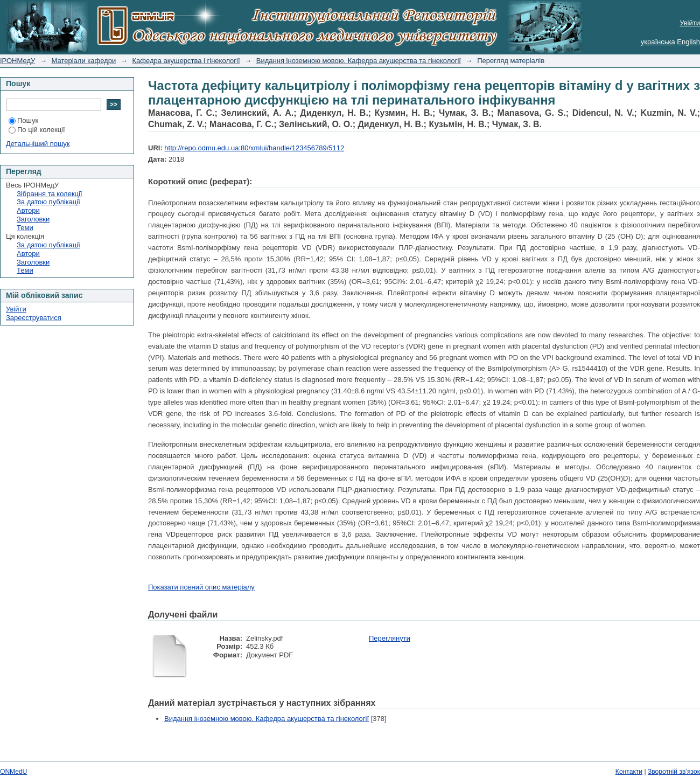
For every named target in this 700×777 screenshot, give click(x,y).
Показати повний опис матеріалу (201, 587)
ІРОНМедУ (17, 61)
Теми (25, 228)
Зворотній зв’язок (674, 772)
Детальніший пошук (38, 144)
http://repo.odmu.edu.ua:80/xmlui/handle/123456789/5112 (254, 148)
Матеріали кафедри (84, 61)
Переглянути (390, 638)
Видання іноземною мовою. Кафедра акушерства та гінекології (359, 61)
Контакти (629, 772)
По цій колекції (37, 130)
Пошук (23, 120)
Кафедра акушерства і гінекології (186, 61)
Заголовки (33, 219)
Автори (28, 210)
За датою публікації (48, 202)
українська (658, 42)
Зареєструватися (34, 318)
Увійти (690, 23)
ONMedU (13, 772)
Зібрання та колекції (50, 194)
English (688, 42)
